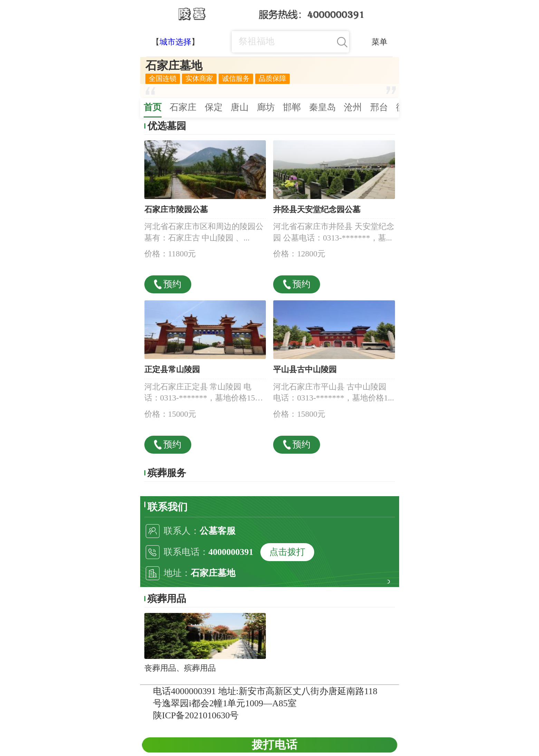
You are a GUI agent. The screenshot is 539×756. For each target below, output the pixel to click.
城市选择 (175, 42)
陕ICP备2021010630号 (196, 715)
